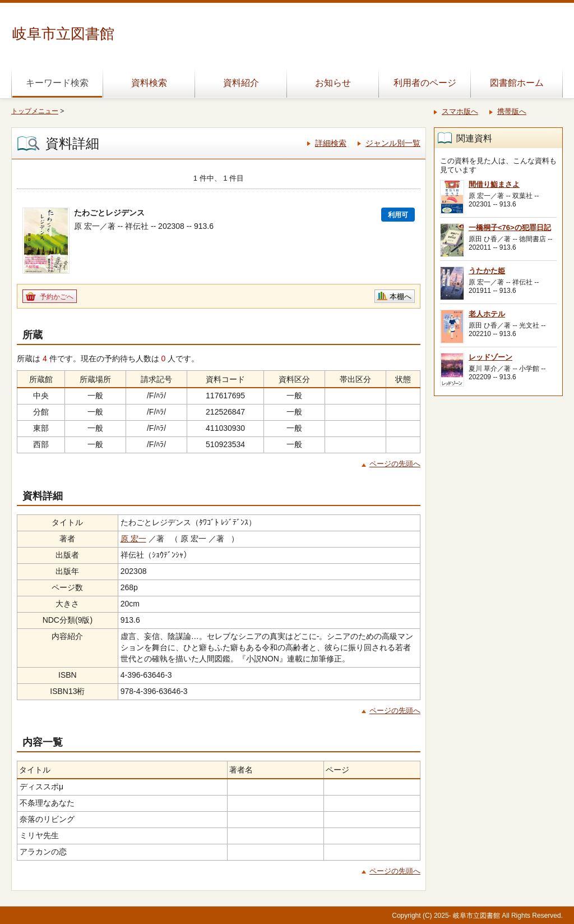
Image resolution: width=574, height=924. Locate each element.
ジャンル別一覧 (393, 143)
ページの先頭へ (395, 464)
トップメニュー (35, 111)
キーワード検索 (57, 83)
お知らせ (333, 83)
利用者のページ (425, 83)
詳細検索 (331, 143)
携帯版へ (512, 111)
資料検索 (149, 83)
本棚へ (401, 296)
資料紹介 (241, 83)
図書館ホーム (517, 83)
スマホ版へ (460, 111)
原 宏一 (133, 539)
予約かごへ (57, 297)
